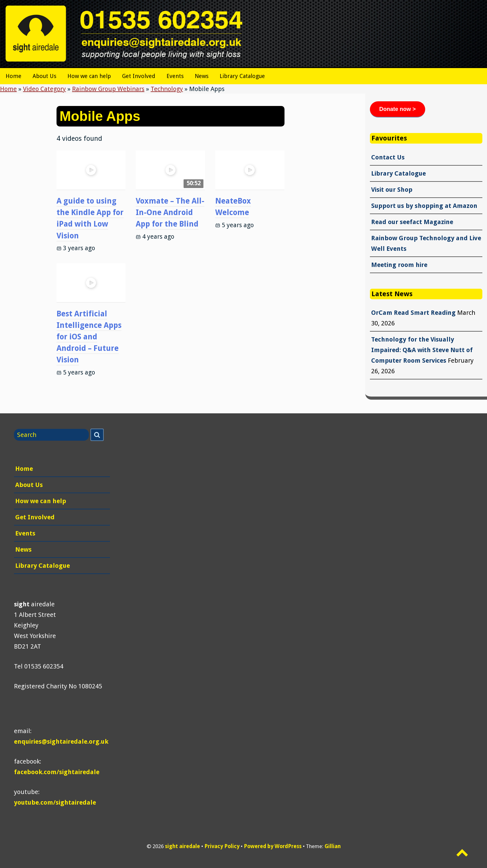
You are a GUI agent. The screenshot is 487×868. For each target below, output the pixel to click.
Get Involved (139, 76)
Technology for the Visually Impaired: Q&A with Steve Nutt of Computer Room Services (422, 350)
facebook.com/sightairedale (57, 772)
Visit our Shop (392, 190)
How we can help (89, 76)
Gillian (333, 846)
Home (14, 76)
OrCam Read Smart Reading (413, 313)
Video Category (44, 89)
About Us (44, 76)
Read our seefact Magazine (412, 222)
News (202, 76)
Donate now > (398, 109)
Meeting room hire (399, 265)
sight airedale (182, 846)
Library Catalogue (242, 76)
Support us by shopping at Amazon (424, 206)
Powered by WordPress (273, 846)
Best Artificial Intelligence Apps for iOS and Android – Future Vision (89, 337)
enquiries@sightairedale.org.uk (61, 742)
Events (175, 76)
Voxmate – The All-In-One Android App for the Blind (170, 212)
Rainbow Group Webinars (108, 89)
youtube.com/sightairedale (55, 802)
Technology (167, 89)
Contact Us (388, 157)
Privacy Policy (222, 846)
